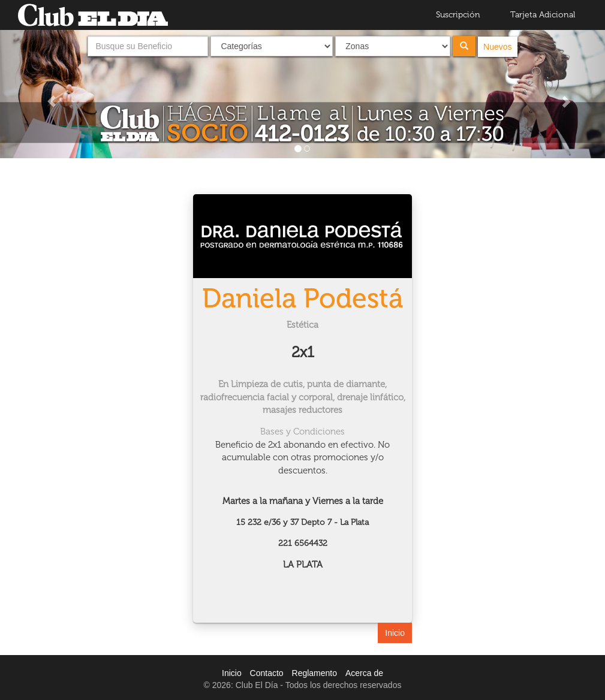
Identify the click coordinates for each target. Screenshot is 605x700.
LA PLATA (303, 565)
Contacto (267, 673)
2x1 (303, 352)
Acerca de (364, 673)
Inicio (395, 633)
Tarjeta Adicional (543, 15)
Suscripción (458, 15)
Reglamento (315, 673)
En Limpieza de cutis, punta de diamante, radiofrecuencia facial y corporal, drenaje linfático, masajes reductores (303, 397)
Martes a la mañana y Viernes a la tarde (303, 501)
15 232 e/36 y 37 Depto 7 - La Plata (302, 522)
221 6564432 (303, 543)
